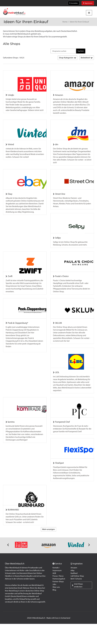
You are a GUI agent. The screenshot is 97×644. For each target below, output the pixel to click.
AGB (54, 593)
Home (65, 22)
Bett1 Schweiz (76, 599)
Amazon (74, 588)
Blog (54, 610)
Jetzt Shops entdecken (77, 605)
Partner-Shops (58, 602)
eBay (72, 591)
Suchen (81, 51)
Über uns (56, 607)
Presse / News (58, 596)
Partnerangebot (59, 599)
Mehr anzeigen (48, 549)
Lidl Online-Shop (77, 596)
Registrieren (88, 3)
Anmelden (74, 3)
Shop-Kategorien (68, 58)
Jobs (54, 604)
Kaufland (74, 593)
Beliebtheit (87, 58)
